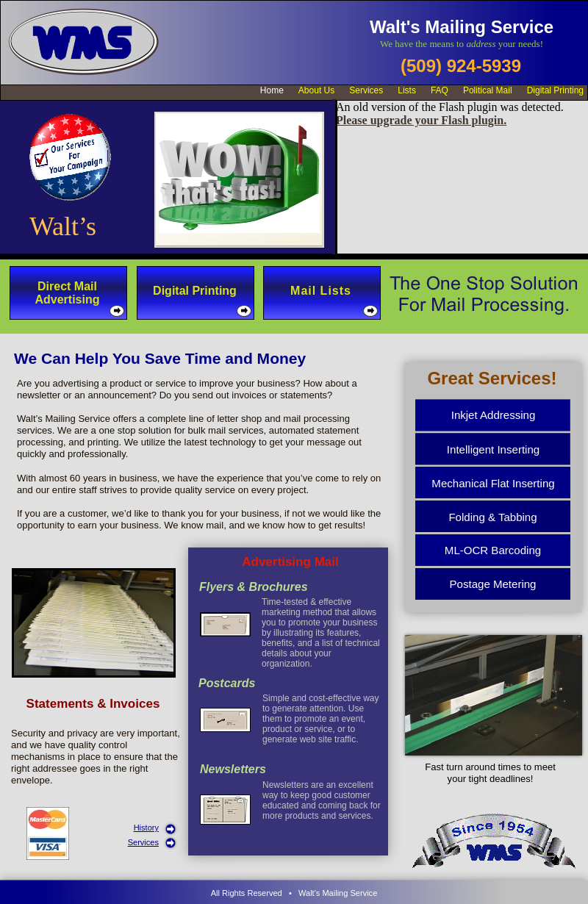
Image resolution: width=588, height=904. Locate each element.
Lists (407, 90)
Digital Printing (555, 90)
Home (272, 90)
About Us (316, 90)
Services (143, 842)
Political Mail (488, 90)
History (146, 828)
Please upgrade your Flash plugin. (421, 120)
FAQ (440, 90)
